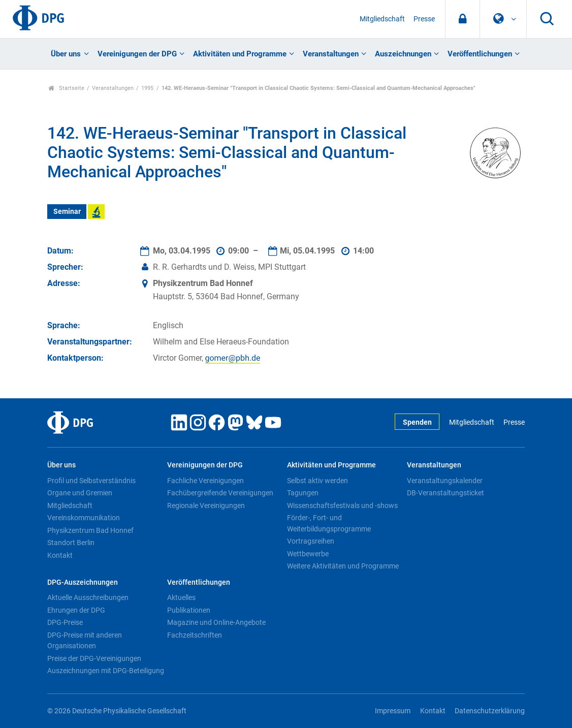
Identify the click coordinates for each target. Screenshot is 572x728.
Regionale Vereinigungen (206, 505)
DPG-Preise (65, 622)
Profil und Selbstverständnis (91, 481)
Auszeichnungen (403, 54)
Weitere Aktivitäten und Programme (343, 566)
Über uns (66, 54)
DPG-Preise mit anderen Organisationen (85, 641)
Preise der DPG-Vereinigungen (94, 658)
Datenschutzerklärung (490, 711)
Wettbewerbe (308, 554)
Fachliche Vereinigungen (205, 481)
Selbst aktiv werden (317, 481)
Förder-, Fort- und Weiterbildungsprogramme (329, 523)
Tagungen (303, 493)
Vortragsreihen (311, 541)
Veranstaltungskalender (445, 481)
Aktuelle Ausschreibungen (88, 597)
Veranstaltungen (331, 54)
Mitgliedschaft (382, 19)
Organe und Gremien (80, 493)
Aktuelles (181, 597)
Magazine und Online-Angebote (216, 622)
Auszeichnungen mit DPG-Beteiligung (106, 671)
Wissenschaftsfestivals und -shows (342, 505)
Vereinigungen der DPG (137, 54)
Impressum (393, 711)
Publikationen (189, 610)
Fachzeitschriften (195, 635)
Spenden (417, 422)
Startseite (66, 88)
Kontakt (60, 555)
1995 (147, 88)
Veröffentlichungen (480, 54)
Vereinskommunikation (84, 518)
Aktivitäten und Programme (240, 54)
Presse (424, 19)
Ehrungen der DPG (76, 610)
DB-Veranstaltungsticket (446, 493)
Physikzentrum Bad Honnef (90, 530)
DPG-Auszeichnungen (83, 582)
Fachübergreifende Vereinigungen (220, 493)
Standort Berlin (71, 543)
